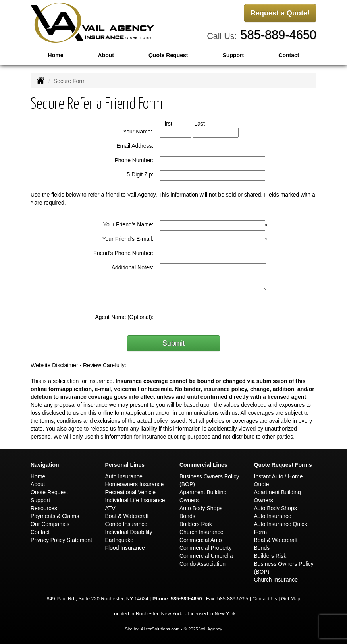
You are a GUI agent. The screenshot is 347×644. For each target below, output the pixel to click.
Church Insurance (201, 532)
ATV (110, 508)
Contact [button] (289, 55)
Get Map (291, 599)
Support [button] (233, 55)
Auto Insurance (124, 476)
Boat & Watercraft (127, 516)
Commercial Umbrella (206, 556)
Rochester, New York (159, 614)
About (106, 55)
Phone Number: (134, 160)
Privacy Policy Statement (61, 540)
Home (56, 55)
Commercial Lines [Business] (203, 465)
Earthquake (120, 540)
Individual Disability (129, 532)
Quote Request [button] (168, 55)
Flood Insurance (125, 548)
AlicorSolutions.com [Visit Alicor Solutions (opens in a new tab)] (160, 629)
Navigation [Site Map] (45, 465)
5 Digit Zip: (140, 174)
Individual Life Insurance (135, 500)
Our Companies (50, 524)
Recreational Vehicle (131, 492)
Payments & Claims (55, 516)
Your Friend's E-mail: (128, 239)
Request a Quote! (280, 13)
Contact (40, 532)
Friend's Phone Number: (123, 253)
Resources (44, 508)
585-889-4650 (278, 35)
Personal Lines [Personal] (125, 465)
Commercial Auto (201, 540)
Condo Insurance (126, 524)
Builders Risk (196, 524)
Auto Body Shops (201, 508)
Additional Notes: (133, 267)
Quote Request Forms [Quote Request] (283, 465)
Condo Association (202, 564)
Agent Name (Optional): (124, 317)
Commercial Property (205, 548)
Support (40, 500)
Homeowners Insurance (135, 484)
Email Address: (135, 146)
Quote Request (49, 492)
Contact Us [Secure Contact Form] (265, 599)
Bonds (187, 516)
